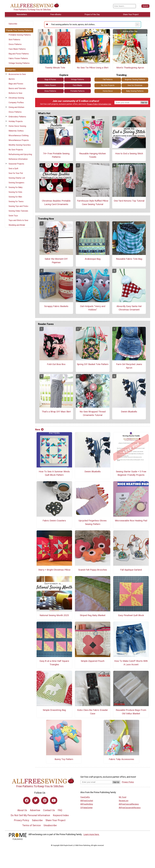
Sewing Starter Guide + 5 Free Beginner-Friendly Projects (131, 473)
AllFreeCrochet (87, 801)
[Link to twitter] (36, 800)
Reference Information (18, 159)
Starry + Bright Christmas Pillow (54, 570)
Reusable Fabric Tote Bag (129, 259)
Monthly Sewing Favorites (20, 145)
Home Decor (108, 91)
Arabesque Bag (93, 259)
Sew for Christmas (135, 85)
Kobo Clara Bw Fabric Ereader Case (93, 712)
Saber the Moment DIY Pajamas (56, 261)
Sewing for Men (15, 197)
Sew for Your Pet (16, 173)
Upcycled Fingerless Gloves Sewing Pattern (93, 522)
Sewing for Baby (16, 187)
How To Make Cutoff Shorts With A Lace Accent (131, 663)
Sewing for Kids (15, 192)
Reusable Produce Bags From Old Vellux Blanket (131, 712)
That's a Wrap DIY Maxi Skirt (56, 412)
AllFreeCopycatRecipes (129, 804)
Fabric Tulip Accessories (121, 759)
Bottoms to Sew (15, 93)
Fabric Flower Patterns (18, 58)
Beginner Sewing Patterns (135, 80)
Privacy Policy (92, 104)
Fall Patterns (108, 80)
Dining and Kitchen (16, 107)
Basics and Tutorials (17, 88)
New (39, 430)
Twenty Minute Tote (55, 68)
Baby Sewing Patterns (135, 91)
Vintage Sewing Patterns (19, 63)
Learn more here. (91, 834)
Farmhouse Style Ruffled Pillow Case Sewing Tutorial (93, 203)
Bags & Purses (50, 80)
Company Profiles (16, 103)
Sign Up (144, 103)
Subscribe (13, 24)
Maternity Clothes (16, 131)
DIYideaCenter (87, 808)
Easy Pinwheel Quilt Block (131, 615)
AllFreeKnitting (87, 804)
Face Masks (77, 85)
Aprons (12, 79)
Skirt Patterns (14, 40)
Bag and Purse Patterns (19, 54)
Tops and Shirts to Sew (18, 220)
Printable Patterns (77, 91)
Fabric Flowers (50, 85)
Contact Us (49, 810)
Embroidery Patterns (17, 117)
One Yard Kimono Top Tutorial (129, 201)
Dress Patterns (15, 44)
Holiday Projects (16, 121)
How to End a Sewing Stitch (129, 154)
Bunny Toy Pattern (64, 759)
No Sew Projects (16, 150)
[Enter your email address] (96, 782)
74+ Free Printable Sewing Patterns (56, 155)
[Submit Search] (145, 6)
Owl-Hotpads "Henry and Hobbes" (93, 308)
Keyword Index (61, 815)
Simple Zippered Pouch (93, 661)
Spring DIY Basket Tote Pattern (93, 364)
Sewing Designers (16, 183)
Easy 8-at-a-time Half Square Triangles (54, 663)
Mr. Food (122, 797)
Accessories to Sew (17, 74)
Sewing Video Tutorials (18, 211)
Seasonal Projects (16, 164)
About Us (22, 810)
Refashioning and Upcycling (20, 154)
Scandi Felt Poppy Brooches (93, 570)
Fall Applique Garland (131, 570)
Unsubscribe (50, 825)
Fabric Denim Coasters (54, 521)
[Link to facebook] (27, 800)
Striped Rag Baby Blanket (93, 615)
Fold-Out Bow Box (56, 364)
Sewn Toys (13, 216)
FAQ (60, 810)
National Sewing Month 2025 (54, 615)
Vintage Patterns (77, 80)
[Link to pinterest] (45, 800)
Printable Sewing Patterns (20, 35)
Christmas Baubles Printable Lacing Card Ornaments (56, 203)
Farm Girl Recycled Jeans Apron (129, 366)
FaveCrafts (85, 797)
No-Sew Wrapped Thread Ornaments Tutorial (93, 413)
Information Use (105, 104)
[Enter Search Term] (125, 6)
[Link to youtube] (54, 800)
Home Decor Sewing (17, 126)
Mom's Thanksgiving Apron (130, 68)
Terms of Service (31, 825)
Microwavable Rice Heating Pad (131, 521)
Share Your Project (56, 820)
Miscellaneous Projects (19, 140)
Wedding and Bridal (17, 225)
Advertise (35, 810)
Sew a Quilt (13, 168)
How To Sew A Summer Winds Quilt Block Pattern (54, 473)
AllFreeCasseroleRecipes (130, 808)
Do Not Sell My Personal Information (30, 815)
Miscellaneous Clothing (19, 136)
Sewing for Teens (16, 201)
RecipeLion (124, 801)
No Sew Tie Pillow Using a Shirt (93, 68)
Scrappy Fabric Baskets (56, 306)
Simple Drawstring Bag (54, 710)
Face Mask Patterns (17, 49)
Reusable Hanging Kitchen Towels (93, 155)
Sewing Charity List (17, 178)
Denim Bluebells (129, 412)
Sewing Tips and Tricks (18, 206)
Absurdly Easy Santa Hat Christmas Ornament (129, 308)
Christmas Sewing (16, 98)
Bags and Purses (16, 84)
